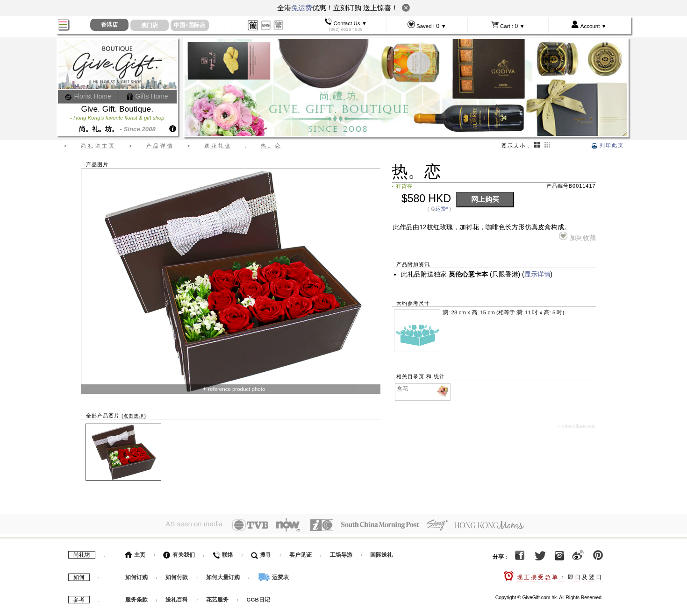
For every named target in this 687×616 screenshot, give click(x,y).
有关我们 (179, 552)
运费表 (273, 575)
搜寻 (261, 552)
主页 (135, 552)
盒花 (423, 389)
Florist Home (88, 96)
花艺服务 (217, 597)
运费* (442, 209)
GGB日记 (258, 597)
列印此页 (608, 145)
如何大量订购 (224, 575)
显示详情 (537, 274)
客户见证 (301, 552)
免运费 (302, 8)
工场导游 (341, 552)
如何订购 (136, 575)
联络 (223, 552)
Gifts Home (147, 96)
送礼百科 (177, 597)
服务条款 (136, 597)
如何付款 (177, 575)
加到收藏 (577, 237)
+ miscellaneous (576, 426)
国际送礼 (381, 552)
